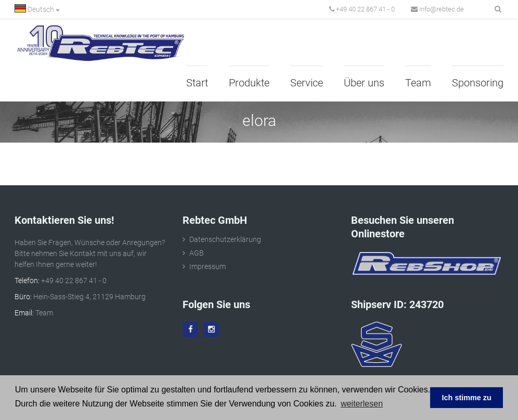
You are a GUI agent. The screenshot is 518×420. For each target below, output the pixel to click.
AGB (197, 253)
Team (418, 83)
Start (197, 83)
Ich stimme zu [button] (467, 398)
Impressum (208, 266)
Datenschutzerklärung (225, 239)
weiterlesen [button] (362, 404)
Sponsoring (478, 83)
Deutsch (37, 9)
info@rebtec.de (437, 9)
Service (307, 83)
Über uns (364, 83)
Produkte (249, 83)
